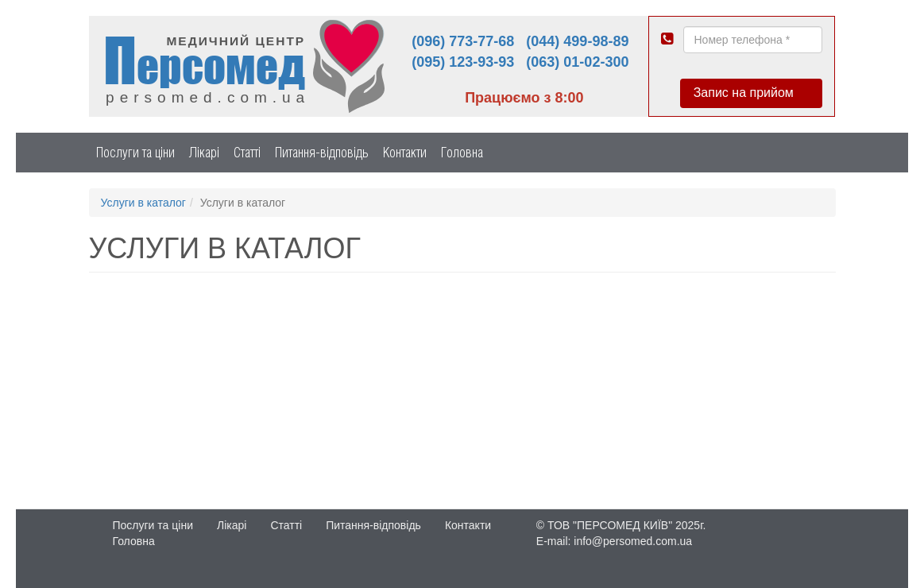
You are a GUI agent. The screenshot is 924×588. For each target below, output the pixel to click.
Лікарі (204, 152)
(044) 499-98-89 (577, 41)
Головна (462, 152)
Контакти (405, 152)
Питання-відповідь (322, 152)
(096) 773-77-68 (463, 41)
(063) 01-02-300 (577, 62)
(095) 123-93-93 (463, 62)
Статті (247, 152)
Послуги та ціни (135, 152)
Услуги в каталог (143, 203)
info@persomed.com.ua (633, 541)
